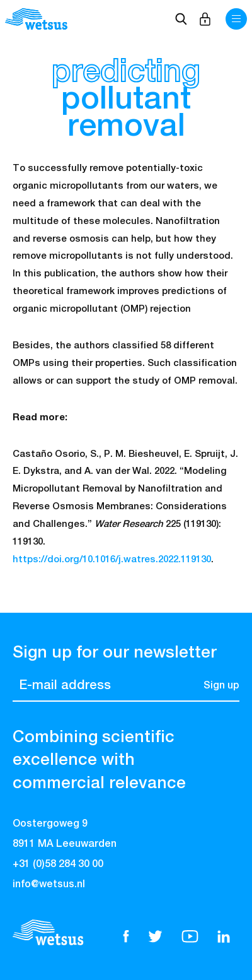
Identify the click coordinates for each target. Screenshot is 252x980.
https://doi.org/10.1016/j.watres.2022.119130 (112, 559)
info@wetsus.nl (49, 885)
